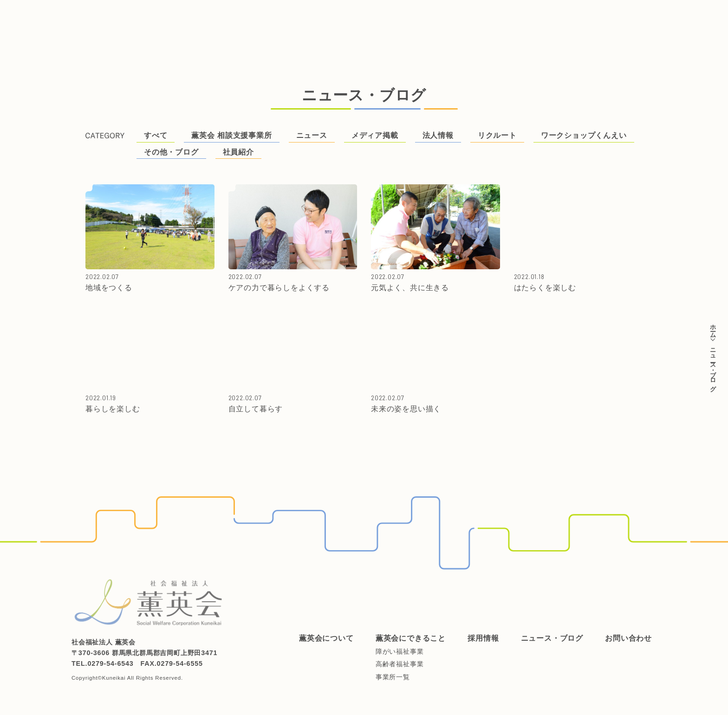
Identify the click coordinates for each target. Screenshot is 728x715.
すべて (156, 135)
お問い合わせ (445, 15)
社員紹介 (238, 152)
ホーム (713, 328)
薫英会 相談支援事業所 (231, 135)
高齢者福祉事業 (400, 664)
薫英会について (181, 15)
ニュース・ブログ (378, 15)
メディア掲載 (375, 135)
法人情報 (438, 135)
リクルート (497, 135)
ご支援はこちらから (682, 32)
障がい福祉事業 (400, 651)
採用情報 (319, 15)
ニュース (312, 135)
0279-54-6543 (110, 663)
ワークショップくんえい (584, 135)
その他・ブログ (171, 152)
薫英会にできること (256, 15)
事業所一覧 (393, 677)
